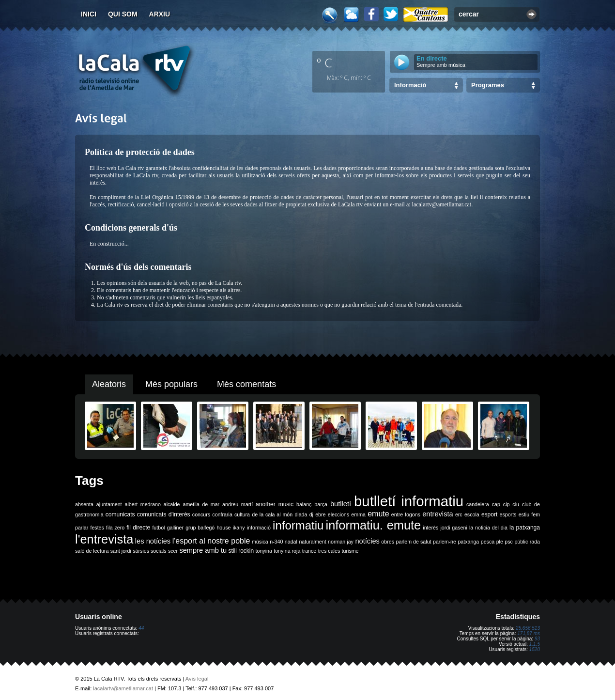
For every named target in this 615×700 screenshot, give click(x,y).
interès (430, 528)
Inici (89, 14)
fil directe (138, 528)
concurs (201, 514)
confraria (222, 514)
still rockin (241, 551)
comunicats (120, 514)
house (223, 528)
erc (459, 514)
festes (97, 528)
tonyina (264, 551)
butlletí (341, 504)
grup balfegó (200, 528)
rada (535, 542)
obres (388, 542)
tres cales (329, 551)
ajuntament (109, 504)
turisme (350, 551)
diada (301, 514)
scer (173, 551)
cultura (242, 514)
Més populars (171, 384)
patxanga (468, 542)
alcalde (172, 504)
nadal (291, 542)
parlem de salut (413, 542)
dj (311, 514)
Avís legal (197, 679)
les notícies (153, 541)
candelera (478, 504)
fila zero (115, 528)
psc (509, 542)
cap (496, 504)
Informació (410, 85)
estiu (524, 514)
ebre (320, 514)
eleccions (338, 514)
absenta (84, 504)
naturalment (312, 542)
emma (358, 514)
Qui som (123, 14)
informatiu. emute (374, 525)
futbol (158, 528)
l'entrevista (104, 539)
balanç (304, 504)
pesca (488, 542)
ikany (239, 528)
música (260, 542)
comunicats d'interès (164, 514)
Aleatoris (109, 384)
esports (508, 514)
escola (472, 514)
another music (275, 504)
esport (489, 514)
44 (141, 628)
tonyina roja (287, 551)
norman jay (341, 542)
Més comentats (246, 384)
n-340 (276, 542)
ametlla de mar (201, 504)
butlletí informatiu (409, 501)
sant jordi (121, 551)
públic (521, 542)
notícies (367, 541)
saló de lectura (92, 551)
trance (309, 551)
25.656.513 (528, 628)
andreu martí (238, 504)
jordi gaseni (454, 528)
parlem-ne (445, 542)
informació (259, 528)
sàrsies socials (149, 551)
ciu (516, 504)
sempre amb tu (203, 550)
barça (321, 504)
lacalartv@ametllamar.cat (123, 688)
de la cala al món (272, 514)
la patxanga (525, 528)
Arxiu (160, 14)
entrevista (438, 514)
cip (507, 504)
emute (378, 514)
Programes (488, 85)
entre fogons (406, 514)
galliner (175, 528)
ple (500, 542)
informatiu (298, 525)
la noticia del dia (488, 528)
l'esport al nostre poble (211, 541)
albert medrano (143, 504)
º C (324, 62)
